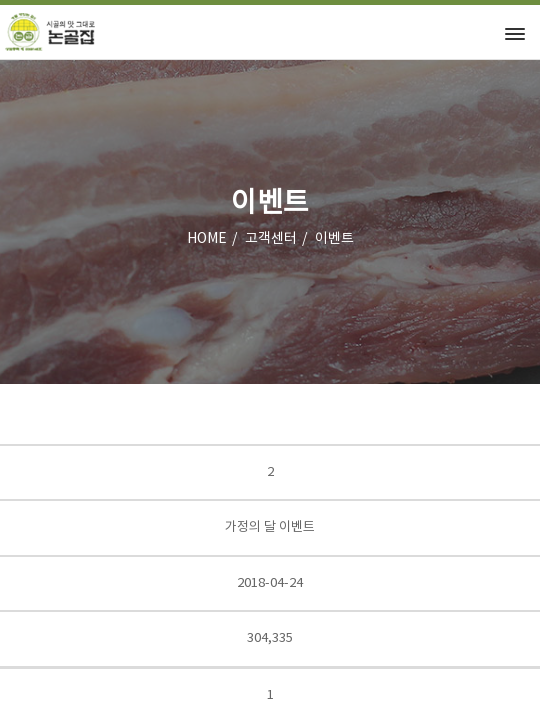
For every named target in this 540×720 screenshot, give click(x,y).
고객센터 (271, 239)
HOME (207, 239)
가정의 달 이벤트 (270, 527)
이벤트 (334, 239)
